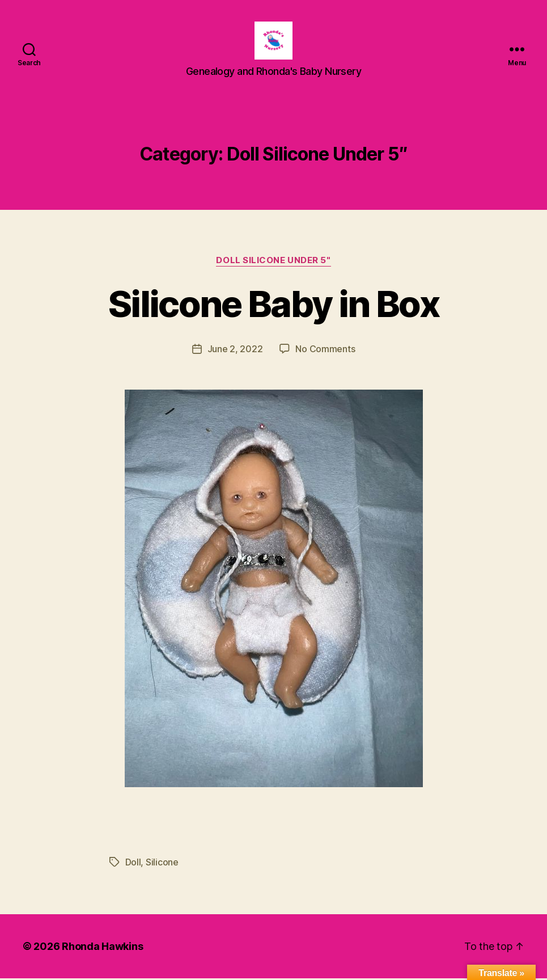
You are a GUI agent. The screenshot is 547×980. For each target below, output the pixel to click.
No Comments (325, 350)
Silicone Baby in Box (273, 305)
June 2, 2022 (235, 350)
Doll (133, 864)
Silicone (162, 864)
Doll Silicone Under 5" (273, 262)
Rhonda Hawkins (102, 948)
